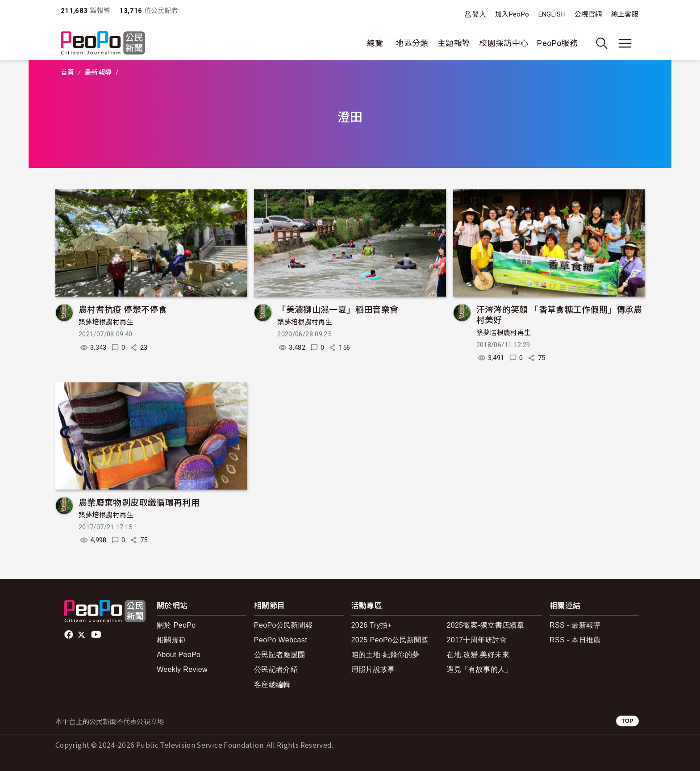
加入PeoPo (512, 14)
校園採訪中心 (504, 43)
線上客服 (625, 14)
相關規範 (171, 640)
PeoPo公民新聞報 (283, 625)
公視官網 (588, 14)
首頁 (68, 72)
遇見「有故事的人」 (479, 669)
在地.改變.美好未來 (478, 655)
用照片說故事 (373, 669)
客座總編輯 (272, 685)
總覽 (375, 43)
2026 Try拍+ (372, 625)
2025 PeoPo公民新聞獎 (390, 640)
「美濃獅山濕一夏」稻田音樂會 (338, 309)
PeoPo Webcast (281, 640)
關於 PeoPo (176, 625)
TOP (627, 721)
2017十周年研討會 (477, 640)
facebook (69, 635)
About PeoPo (179, 655)
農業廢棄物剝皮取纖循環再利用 (139, 502)
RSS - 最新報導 (575, 625)
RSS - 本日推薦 (575, 640)
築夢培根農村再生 (106, 322)
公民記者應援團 (280, 655)
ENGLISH (552, 14)
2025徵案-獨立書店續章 (485, 625)
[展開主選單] (625, 43)
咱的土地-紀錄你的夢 (385, 655)
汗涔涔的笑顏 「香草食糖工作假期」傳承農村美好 (559, 314)
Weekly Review (182, 669)
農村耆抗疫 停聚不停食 (123, 309)
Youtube (97, 635)
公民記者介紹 (276, 669)
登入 (479, 14)
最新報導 (98, 72)
